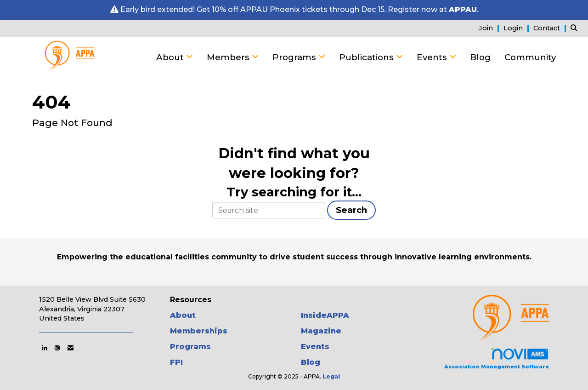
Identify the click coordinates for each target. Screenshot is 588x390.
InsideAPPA (325, 315)
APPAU (463, 9)
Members (229, 57)
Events (433, 57)
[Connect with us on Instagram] (57, 348)
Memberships (199, 331)
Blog (480, 57)
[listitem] (490, 28)
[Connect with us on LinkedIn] (44, 348)
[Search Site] (576, 28)
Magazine (321, 331)
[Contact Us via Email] (71, 348)
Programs (295, 57)
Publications (367, 57)
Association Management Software (497, 358)
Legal (331, 376)
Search (351, 210)
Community (530, 57)
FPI (176, 362)
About (171, 57)
